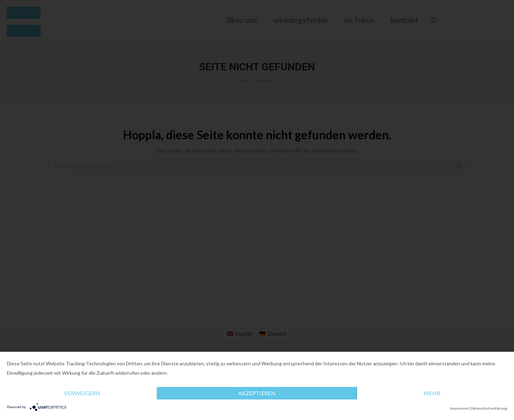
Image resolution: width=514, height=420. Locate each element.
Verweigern (82, 393)
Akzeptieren (257, 393)
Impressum (459, 408)
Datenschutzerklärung (489, 408)
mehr (432, 393)
